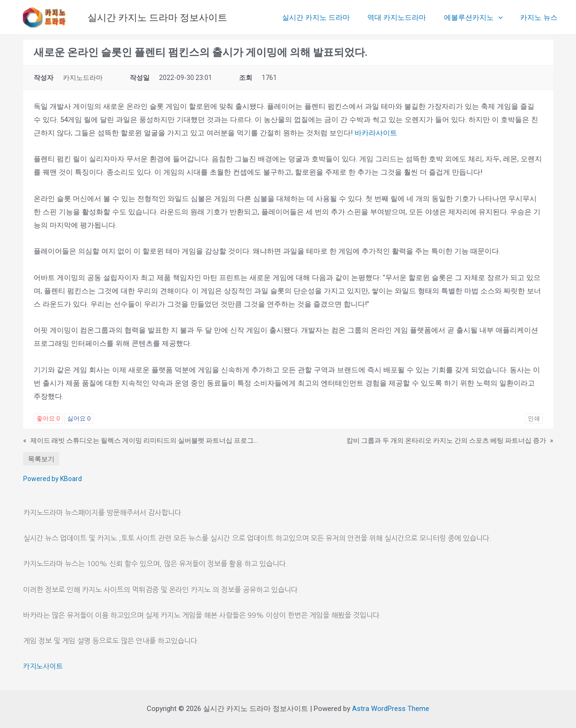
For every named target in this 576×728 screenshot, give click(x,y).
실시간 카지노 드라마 (328, 18)
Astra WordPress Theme (391, 709)
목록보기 (41, 459)
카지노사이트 (43, 666)
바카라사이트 (376, 133)
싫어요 (79, 418)
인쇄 (534, 418)
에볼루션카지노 (479, 18)
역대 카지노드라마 (406, 18)
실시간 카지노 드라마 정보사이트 (157, 18)
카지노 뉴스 (541, 18)
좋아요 (48, 418)
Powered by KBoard (53, 479)
